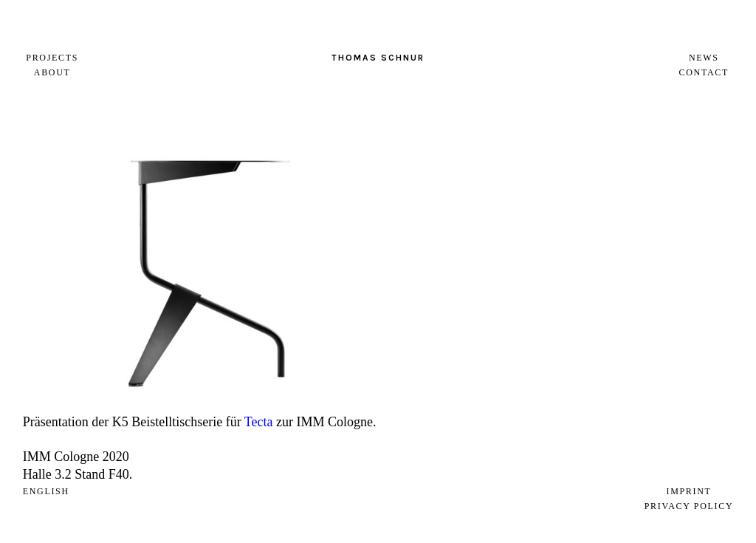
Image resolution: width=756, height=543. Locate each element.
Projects (52, 58)
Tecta (259, 422)
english (46, 491)
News (704, 58)
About (52, 72)
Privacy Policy (689, 506)
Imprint (688, 491)
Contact (704, 72)
